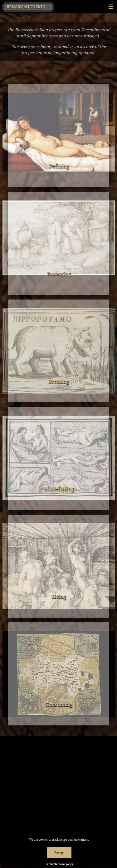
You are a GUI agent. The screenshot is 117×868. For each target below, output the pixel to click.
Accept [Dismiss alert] (59, 853)
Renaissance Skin (26, 7)
